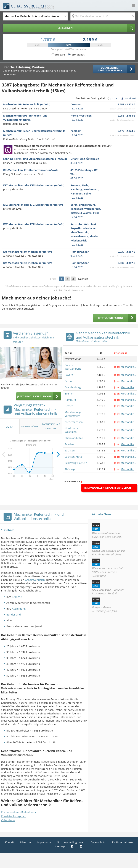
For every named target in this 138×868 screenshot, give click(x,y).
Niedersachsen (74, 422)
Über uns (26, 842)
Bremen (69, 394)
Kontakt (10, 842)
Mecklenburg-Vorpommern (73, 414)
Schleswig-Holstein (76, 463)
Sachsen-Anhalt (74, 457)
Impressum (44, 842)
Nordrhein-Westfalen (71, 430)
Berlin (68, 381)
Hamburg (70, 400)
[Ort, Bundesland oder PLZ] (103, 16)
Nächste (83, 279)
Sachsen (70, 450)
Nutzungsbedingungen (71, 842)
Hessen (69, 406)
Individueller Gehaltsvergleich (108, 488)
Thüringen (71, 469)
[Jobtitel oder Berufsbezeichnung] (35, 16)
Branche (17, 597)
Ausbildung (19, 609)
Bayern (69, 375)
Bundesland (14, 615)
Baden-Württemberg (73, 367)
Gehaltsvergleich (35, 580)
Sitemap (60, 846)
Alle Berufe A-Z (72, 482)
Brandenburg (73, 387)
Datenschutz (98, 842)
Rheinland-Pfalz (74, 438)
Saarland (70, 444)
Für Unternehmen (122, 842)
